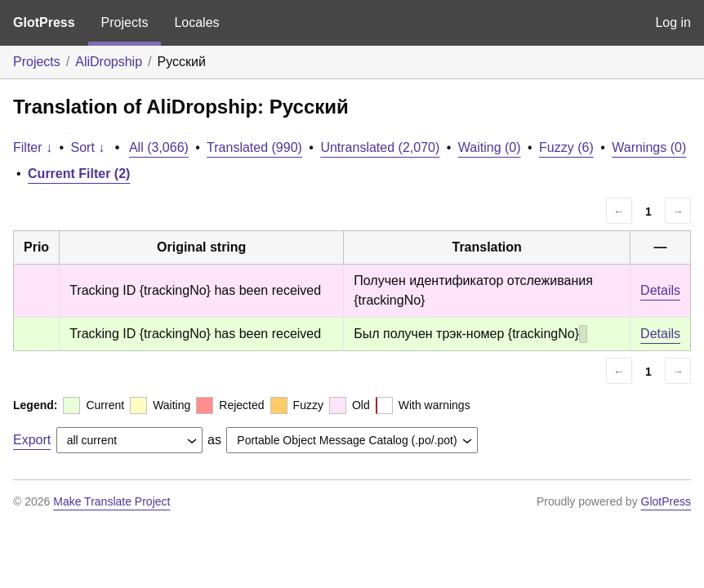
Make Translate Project (111, 501)
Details (660, 290)
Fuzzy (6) (566, 147)
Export (32, 440)
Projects (125, 22)
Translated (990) (254, 147)
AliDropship (109, 62)
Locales (196, 22)
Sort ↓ (88, 147)
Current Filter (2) (79, 174)
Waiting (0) (490, 147)
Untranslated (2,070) (380, 147)
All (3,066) (159, 147)
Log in (673, 22)
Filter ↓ (33, 147)
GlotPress (44, 22)
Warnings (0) (649, 147)
